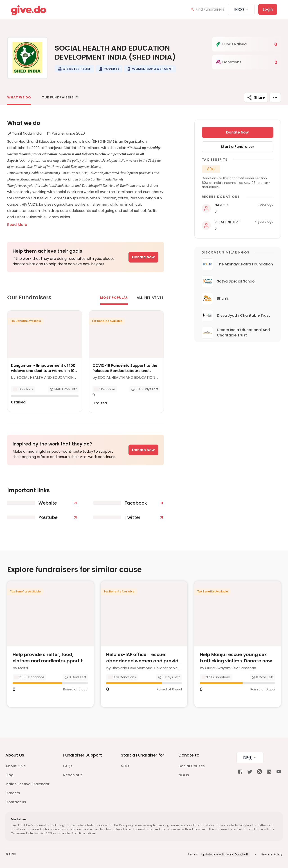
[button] (74, 69)
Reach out (73, 775)
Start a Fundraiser (237, 147)
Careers (13, 793)
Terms (193, 854)
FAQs (68, 766)
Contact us (16, 802)
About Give (16, 766)
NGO (125, 766)
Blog (9, 775)
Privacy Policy (272, 854)
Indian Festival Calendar (27, 784)
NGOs (184, 775)
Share (256, 98)
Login (268, 9)
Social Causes (192, 766)
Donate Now (143, 257)
